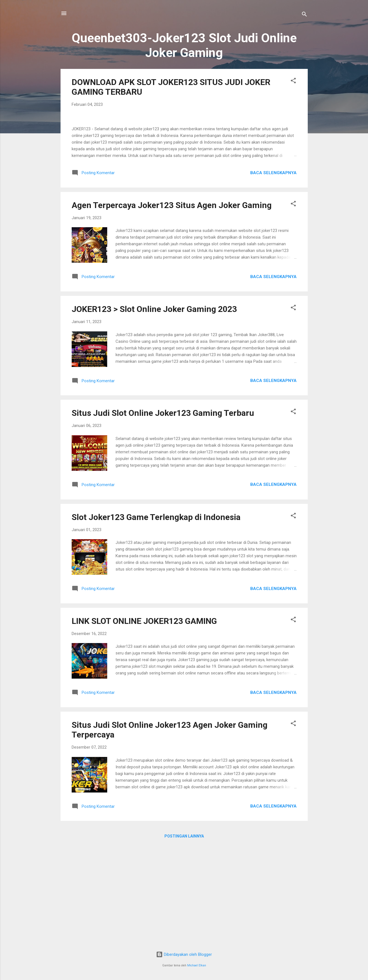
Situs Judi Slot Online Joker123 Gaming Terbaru (163, 513)
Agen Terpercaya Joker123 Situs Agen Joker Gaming (172, 305)
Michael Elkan (197, 965)
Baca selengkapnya (273, 273)
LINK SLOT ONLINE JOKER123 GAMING (144, 721)
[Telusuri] (304, 15)
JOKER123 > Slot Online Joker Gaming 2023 (154, 409)
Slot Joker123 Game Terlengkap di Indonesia (156, 617)
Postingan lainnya (184, 936)
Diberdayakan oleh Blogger (184, 954)
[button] (293, 82)
